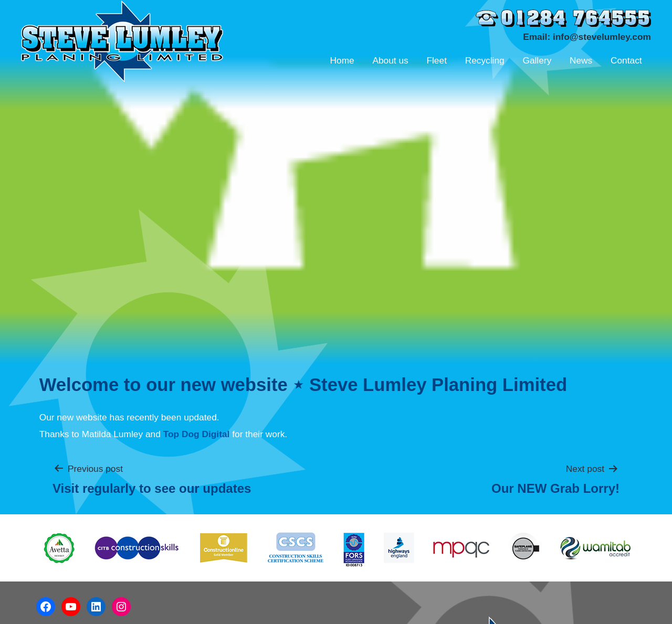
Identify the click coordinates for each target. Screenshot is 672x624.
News (581, 60)
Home (342, 60)
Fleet (437, 60)
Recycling (485, 60)
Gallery (537, 60)
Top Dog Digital (197, 434)
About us (390, 60)
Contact (626, 60)
